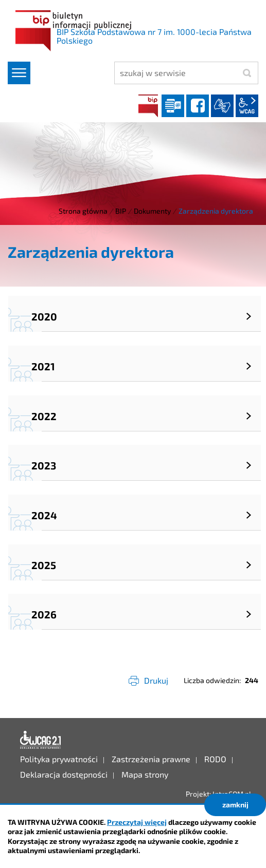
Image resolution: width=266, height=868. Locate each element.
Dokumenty (152, 211)
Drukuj (156, 680)
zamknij (235, 805)
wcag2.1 (247, 106)
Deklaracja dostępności (41, 740)
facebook (198, 106)
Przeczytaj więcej (137, 822)
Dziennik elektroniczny (173, 106)
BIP (148, 106)
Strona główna (83, 211)
